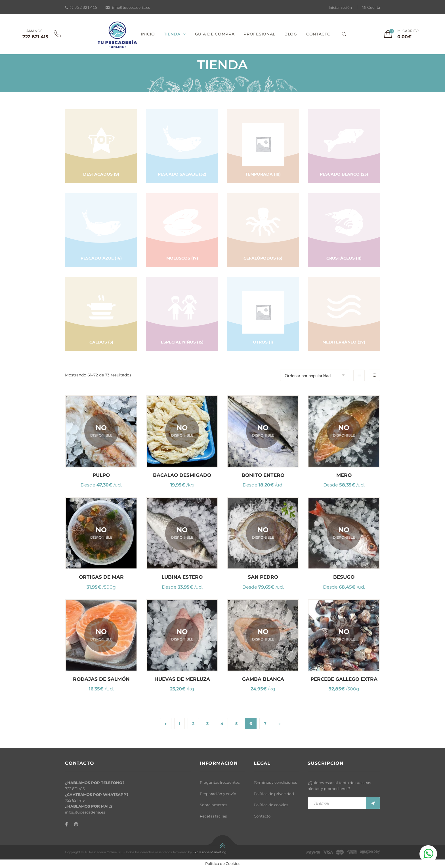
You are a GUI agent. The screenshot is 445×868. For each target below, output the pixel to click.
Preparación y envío (218, 794)
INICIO (148, 34)
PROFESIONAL (259, 34)
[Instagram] (76, 824)
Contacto (262, 816)
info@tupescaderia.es (131, 7)
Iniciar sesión (340, 7)
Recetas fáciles (213, 816)
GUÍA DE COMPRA (215, 34)
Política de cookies (271, 805)
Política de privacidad (274, 794)
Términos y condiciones (275, 782)
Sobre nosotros (213, 805)
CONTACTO (319, 34)
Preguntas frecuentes (220, 782)
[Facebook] (66, 824)
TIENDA (172, 34)
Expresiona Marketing (210, 852)
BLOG (291, 34)
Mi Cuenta (371, 7)
